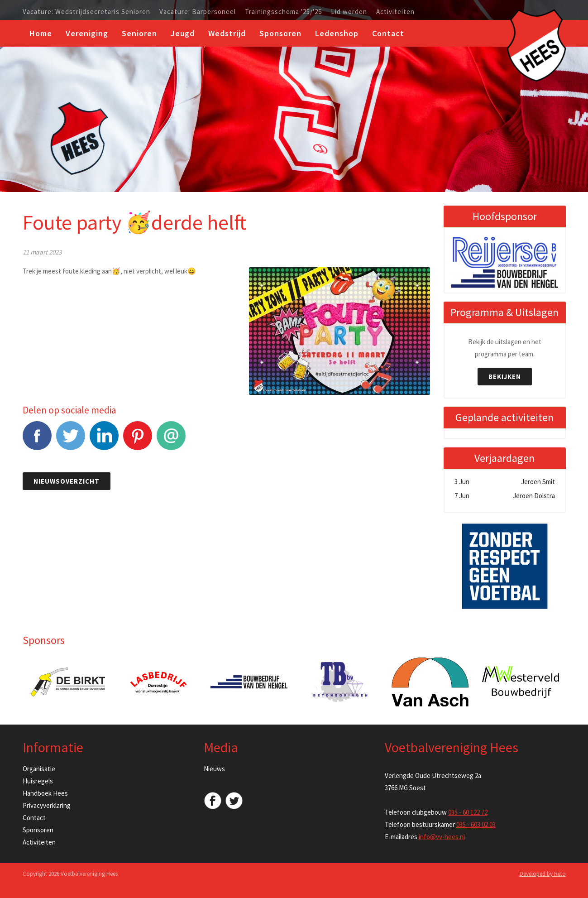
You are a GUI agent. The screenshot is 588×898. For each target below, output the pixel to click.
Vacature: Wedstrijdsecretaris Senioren (86, 12)
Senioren (139, 33)
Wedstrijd (227, 33)
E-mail (171, 440)
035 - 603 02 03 (476, 824)
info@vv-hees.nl (442, 837)
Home (41, 33)
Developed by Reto (543, 874)
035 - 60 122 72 (468, 812)
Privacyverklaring (47, 805)
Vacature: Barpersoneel (198, 12)
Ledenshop (337, 33)
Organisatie (39, 769)
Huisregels (38, 781)
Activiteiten (395, 12)
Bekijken (505, 377)
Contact (388, 33)
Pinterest (138, 440)
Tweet (71, 440)
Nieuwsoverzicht (67, 481)
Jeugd (183, 33)
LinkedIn (104, 440)
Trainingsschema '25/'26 (283, 12)
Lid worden (349, 12)
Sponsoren (280, 33)
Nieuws (214, 769)
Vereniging (87, 33)
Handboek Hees (45, 793)
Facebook (37, 440)
